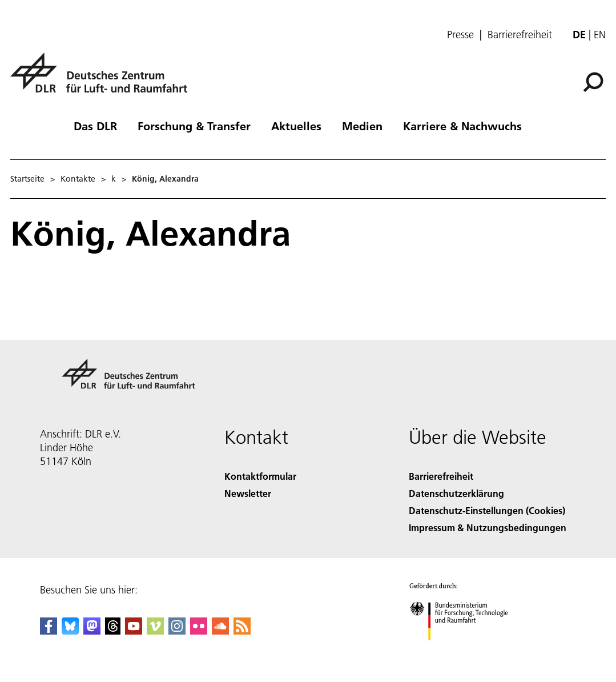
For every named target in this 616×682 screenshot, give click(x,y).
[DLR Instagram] (177, 631)
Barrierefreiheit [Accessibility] (441, 476)
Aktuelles (296, 126)
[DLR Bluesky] (70, 631)
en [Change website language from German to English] (600, 35)
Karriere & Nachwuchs (462, 126)
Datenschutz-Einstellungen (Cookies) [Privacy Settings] (487, 510)
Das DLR (95, 126)
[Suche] (593, 82)
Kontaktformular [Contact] (260, 476)
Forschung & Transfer (194, 126)
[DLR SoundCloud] (220, 631)
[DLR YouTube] (134, 631)
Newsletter (248, 493)
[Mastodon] (92, 631)
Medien (362, 126)
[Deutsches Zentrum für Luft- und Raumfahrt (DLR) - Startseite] (103, 79)
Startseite (27, 179)
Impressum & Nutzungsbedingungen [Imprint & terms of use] (488, 527)
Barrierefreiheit (520, 35)
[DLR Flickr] (199, 631)
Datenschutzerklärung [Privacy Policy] (456, 493)
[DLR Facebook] (49, 631)
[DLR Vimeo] (155, 631)
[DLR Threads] (113, 631)
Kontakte (78, 179)
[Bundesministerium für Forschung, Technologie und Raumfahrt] (465, 650)
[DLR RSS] (242, 631)
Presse (460, 35)
